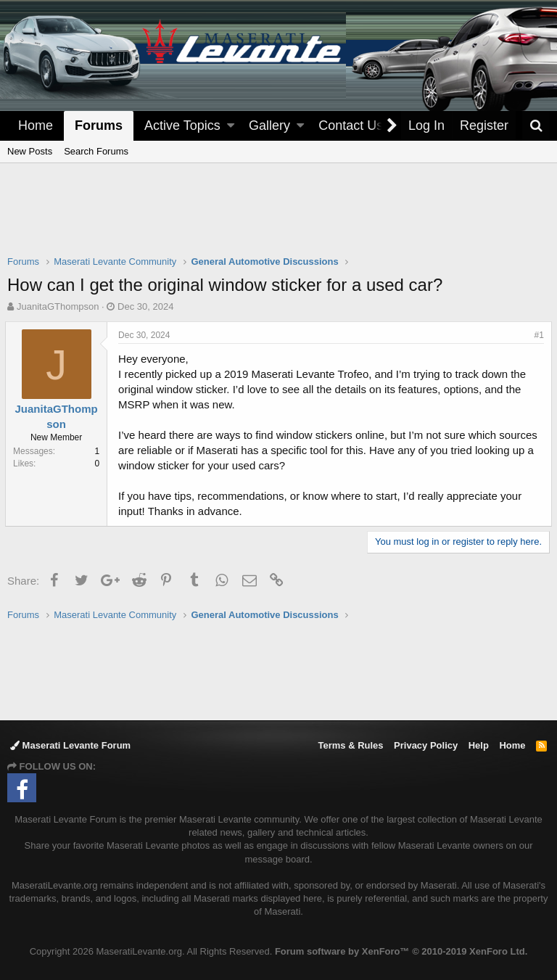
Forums (99, 125)
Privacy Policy (426, 745)
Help (479, 745)
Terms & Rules (350, 745)
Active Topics (182, 125)
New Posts (30, 151)
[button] (231, 126)
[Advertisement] (278, 218)
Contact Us (351, 125)
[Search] (536, 126)
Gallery (269, 125)
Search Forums (96, 151)
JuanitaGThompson (58, 306)
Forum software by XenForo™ (401, 951)
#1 (537, 335)
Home (36, 125)
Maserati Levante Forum (70, 745)
